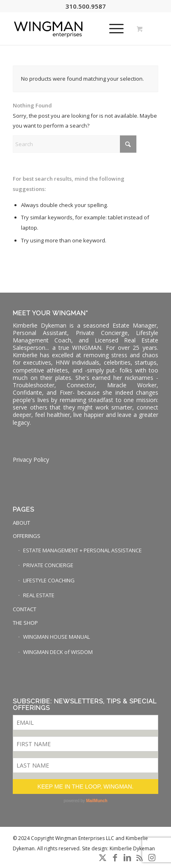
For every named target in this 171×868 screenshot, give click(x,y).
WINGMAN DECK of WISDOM (58, 652)
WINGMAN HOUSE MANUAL (56, 637)
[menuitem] (115, 28)
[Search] (75, 144)
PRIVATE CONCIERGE (48, 565)
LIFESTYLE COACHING (49, 580)
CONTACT (25, 609)
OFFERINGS (27, 536)
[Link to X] (103, 858)
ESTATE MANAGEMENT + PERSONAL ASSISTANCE (82, 550)
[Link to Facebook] (115, 858)
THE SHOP (25, 623)
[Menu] (112, 28)
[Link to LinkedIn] (127, 858)
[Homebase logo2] (71, 28)
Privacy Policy (31, 460)
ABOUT (21, 523)
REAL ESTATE (39, 595)
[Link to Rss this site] (140, 858)
